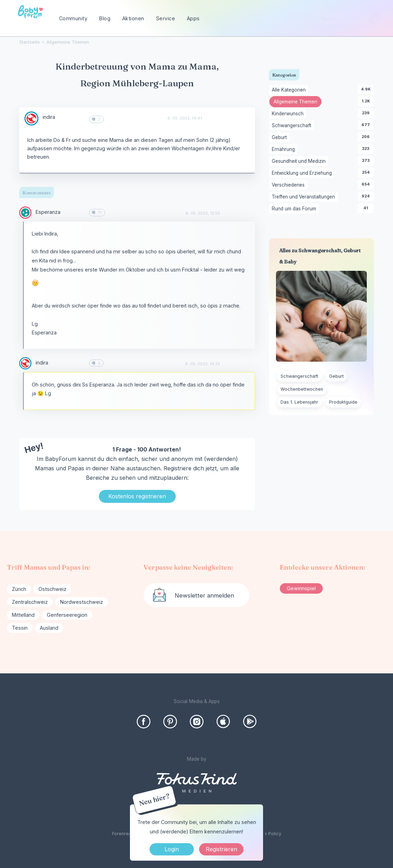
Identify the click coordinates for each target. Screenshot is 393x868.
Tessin (20, 628)
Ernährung (285, 150)
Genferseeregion (67, 615)
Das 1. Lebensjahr (299, 402)
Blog (105, 18)
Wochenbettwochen (302, 389)
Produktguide (343, 402)
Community (73, 18)
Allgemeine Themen (297, 102)
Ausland (49, 628)
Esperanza (48, 212)
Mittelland (23, 615)
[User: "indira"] (31, 118)
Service (166, 18)
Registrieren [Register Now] (221, 849)
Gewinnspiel (301, 588)
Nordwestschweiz (82, 602)
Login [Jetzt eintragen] (172, 849)
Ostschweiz (52, 589)
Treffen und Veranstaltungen (305, 197)
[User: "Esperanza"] (25, 213)
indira (49, 117)
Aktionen (133, 18)
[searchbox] (348, 19)
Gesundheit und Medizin (300, 161)
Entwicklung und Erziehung (303, 173)
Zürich (19, 589)
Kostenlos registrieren (137, 496)
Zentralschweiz (30, 602)
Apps (193, 18)
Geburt (281, 138)
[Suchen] (375, 19)
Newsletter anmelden (204, 595)
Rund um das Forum (295, 209)
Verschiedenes (289, 185)
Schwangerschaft (293, 126)
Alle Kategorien (290, 90)
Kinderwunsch (289, 114)
